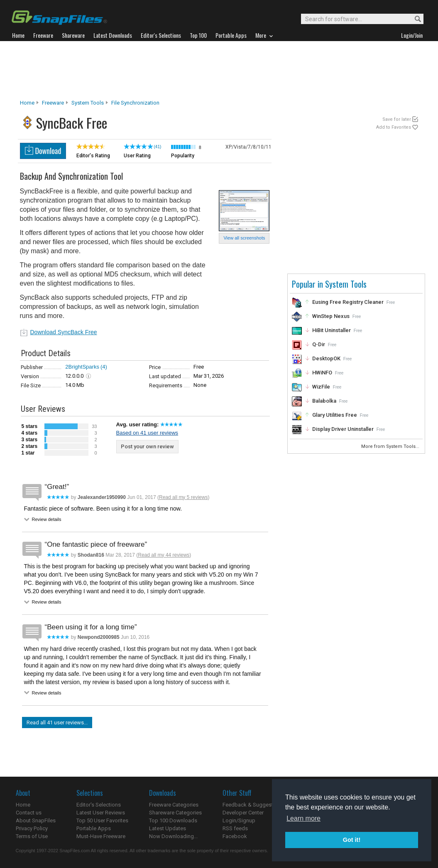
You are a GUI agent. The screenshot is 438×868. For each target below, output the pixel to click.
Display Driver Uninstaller (343, 429)
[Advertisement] (219, 70)
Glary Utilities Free (335, 415)
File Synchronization (135, 103)
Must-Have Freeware (101, 836)
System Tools (88, 103)
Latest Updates (168, 828)
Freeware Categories (174, 805)
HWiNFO (322, 373)
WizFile (321, 387)
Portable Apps (94, 828)
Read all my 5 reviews (183, 497)
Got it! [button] (352, 840)
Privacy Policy (32, 828)
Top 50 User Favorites (102, 820)
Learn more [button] (303, 818)
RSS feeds (235, 828)
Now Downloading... (173, 836)
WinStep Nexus (331, 316)
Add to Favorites (394, 127)
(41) (158, 147)
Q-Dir (319, 344)
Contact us (29, 813)
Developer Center (243, 813)
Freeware (53, 103)
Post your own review (147, 446)
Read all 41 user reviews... (57, 723)
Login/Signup (239, 820)
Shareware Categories (175, 813)
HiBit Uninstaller (332, 330)
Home (27, 103)
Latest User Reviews (101, 813)
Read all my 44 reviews (164, 555)
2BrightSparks (82, 367)
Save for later (397, 119)
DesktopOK (326, 358)
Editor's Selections (99, 805)
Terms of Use (32, 836)
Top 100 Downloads (173, 820)
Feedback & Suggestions (253, 805)
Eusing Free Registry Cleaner (348, 302)
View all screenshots (244, 238)
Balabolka (324, 401)
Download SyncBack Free (64, 332)
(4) (104, 367)
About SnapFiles (36, 820)
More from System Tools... (391, 446)
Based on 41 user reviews (147, 433)
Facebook (235, 836)
